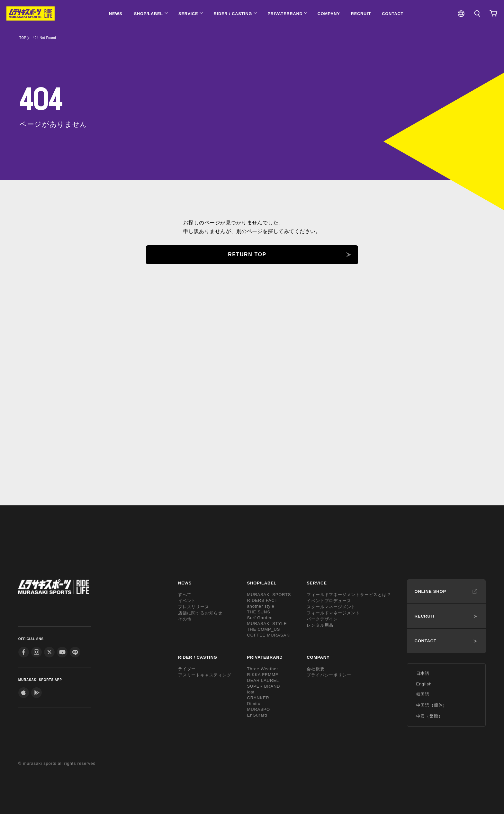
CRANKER (258, 698)
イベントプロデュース (329, 601)
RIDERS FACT (262, 600)
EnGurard (257, 715)
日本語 (423, 673)
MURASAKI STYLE (267, 624)
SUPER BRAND (264, 686)
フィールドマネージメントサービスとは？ (349, 595)
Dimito (254, 704)
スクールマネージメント (331, 607)
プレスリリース (194, 607)
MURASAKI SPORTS (269, 595)
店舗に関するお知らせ (200, 613)
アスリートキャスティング (205, 675)
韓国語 (423, 694)
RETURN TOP (247, 254)
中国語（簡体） (432, 705)
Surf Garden (260, 618)
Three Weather (263, 669)
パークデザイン (322, 619)
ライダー (187, 669)
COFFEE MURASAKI (269, 635)
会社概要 (315, 669)
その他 (185, 619)
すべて (185, 595)
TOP (23, 38)
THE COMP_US (264, 629)
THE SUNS (259, 612)
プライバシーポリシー (329, 675)
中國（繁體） (430, 716)
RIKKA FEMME (263, 675)
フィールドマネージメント (333, 613)
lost (251, 692)
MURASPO (259, 709)
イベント (187, 601)
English (424, 684)
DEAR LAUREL (263, 680)
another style (261, 606)
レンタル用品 (320, 625)
